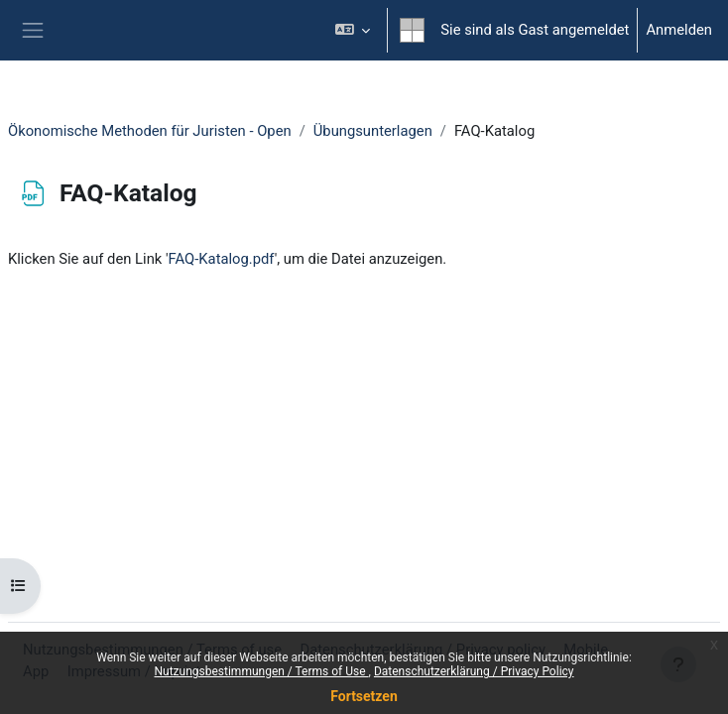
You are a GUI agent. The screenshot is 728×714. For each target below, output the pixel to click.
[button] (353, 30)
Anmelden (679, 30)
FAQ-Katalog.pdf (222, 259)
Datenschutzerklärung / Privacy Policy (474, 671)
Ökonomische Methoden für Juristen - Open (150, 131)
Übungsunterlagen (373, 131)
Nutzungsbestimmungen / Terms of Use (261, 671)
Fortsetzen (364, 696)
